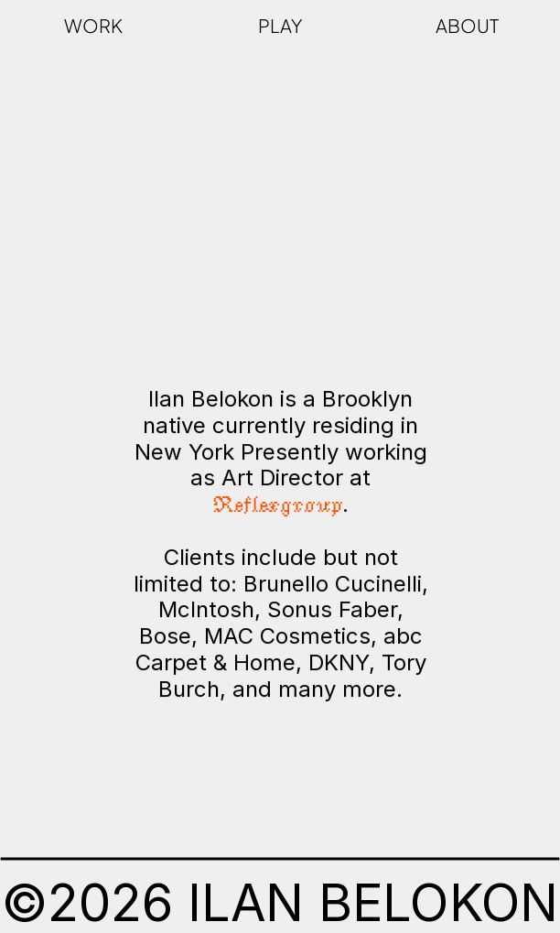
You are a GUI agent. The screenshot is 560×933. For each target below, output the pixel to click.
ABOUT (467, 25)
